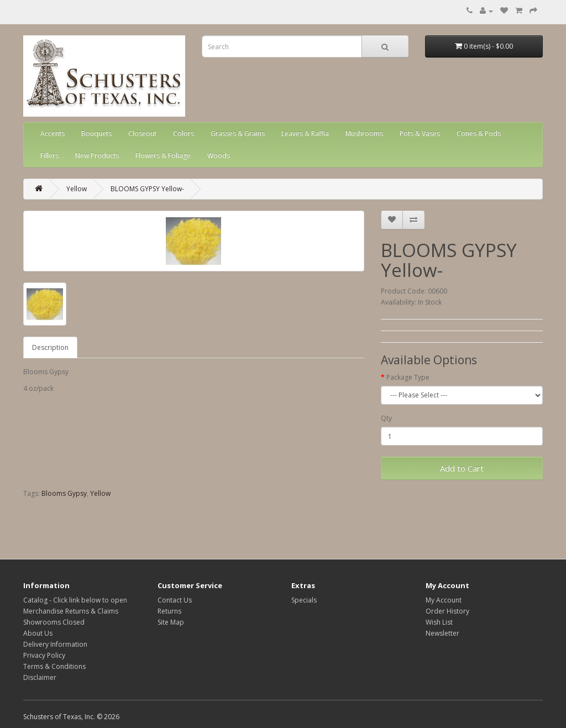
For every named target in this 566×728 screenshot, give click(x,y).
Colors (184, 133)
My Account (444, 600)
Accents (53, 133)
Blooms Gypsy (64, 493)
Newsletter (442, 633)
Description (50, 347)
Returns (169, 611)
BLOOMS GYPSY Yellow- (147, 189)
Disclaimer (40, 677)
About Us (38, 633)
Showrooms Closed (54, 622)
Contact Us (175, 600)
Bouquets (96, 133)
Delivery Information (55, 644)
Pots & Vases (420, 133)
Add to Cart (462, 468)
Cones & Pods (479, 133)
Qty (386, 418)
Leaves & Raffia (305, 133)
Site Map (171, 622)
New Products (97, 156)
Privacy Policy (44, 655)
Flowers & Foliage (163, 156)
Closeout (142, 133)
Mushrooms (364, 133)
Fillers (49, 156)
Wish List (439, 622)
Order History (447, 611)
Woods (219, 156)
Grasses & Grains (238, 133)
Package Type (408, 377)
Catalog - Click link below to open (75, 600)
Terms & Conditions (54, 666)
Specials (304, 600)
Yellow (77, 189)
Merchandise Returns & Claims (71, 611)
